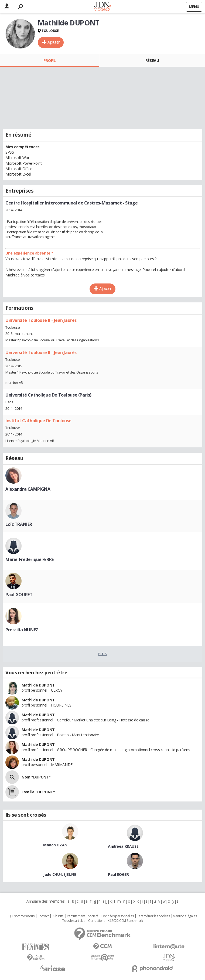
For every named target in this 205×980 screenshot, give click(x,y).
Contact (43, 916)
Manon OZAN (55, 845)
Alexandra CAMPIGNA (28, 489)
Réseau (152, 60)
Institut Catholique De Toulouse (38, 421)
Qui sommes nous (21, 916)
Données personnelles (118, 916)
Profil (49, 60)
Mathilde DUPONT (38, 685)
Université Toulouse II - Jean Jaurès (41, 320)
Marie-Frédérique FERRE (30, 559)
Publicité (58, 916)
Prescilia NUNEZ (22, 630)
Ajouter (54, 42)
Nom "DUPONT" (36, 777)
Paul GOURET (19, 595)
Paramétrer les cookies (153, 916)
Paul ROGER (118, 874)
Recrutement (76, 916)
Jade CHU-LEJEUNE (60, 874)
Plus (102, 654)
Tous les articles (74, 921)
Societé (93, 916)
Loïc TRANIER (19, 524)
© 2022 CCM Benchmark (126, 921)
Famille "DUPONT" (38, 792)
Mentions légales (185, 916)
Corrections (97, 921)
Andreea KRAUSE (123, 846)
